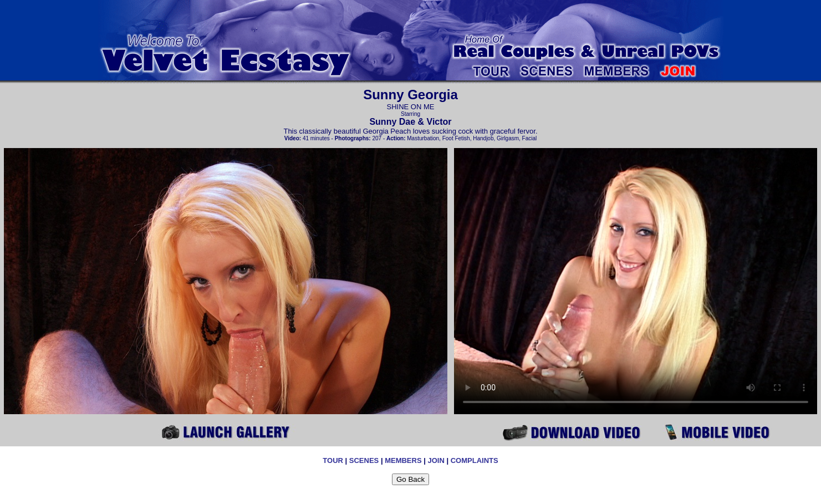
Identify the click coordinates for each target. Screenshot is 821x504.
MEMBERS (403, 460)
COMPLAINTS (475, 460)
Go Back (411, 479)
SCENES (364, 460)
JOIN (436, 460)
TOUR (333, 460)
